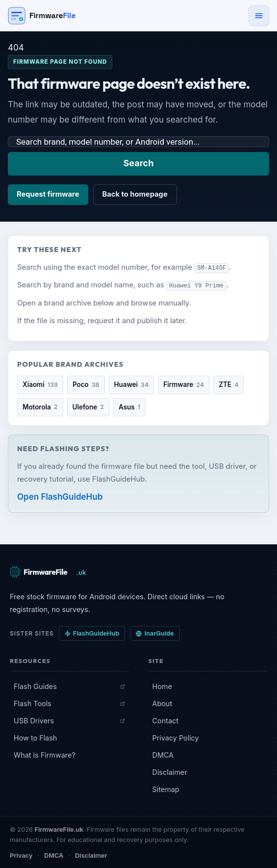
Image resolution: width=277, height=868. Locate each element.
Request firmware (48, 194)
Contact (165, 720)
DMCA (163, 754)
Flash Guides (69, 685)
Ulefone (88, 407)
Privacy (21, 855)
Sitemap (166, 789)
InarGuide (155, 633)
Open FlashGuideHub (60, 496)
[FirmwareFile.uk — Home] (49, 571)
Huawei (132, 384)
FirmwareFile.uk (59, 829)
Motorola (40, 407)
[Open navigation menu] (259, 16)
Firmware (184, 384)
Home (162, 685)
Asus (129, 407)
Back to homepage (135, 194)
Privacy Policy (176, 737)
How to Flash (35, 737)
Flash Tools (69, 703)
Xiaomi (40, 384)
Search (139, 163)
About (163, 703)
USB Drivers (69, 720)
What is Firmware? (45, 754)
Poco (86, 384)
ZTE (228, 384)
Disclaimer (170, 772)
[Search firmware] (138, 142)
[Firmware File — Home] (42, 16)
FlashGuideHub (92, 633)
